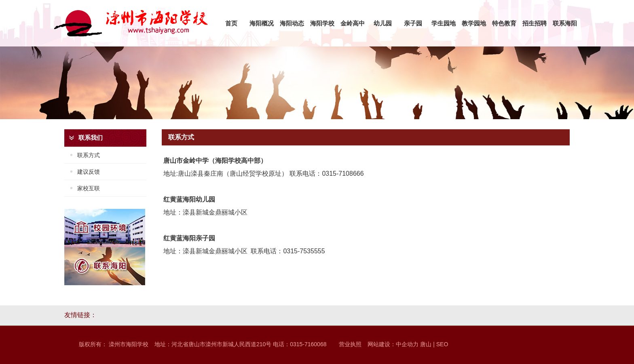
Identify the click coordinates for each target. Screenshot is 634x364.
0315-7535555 (304, 251)
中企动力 (407, 344)
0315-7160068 (308, 344)
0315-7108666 (343, 174)
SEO (443, 344)
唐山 (426, 344)
